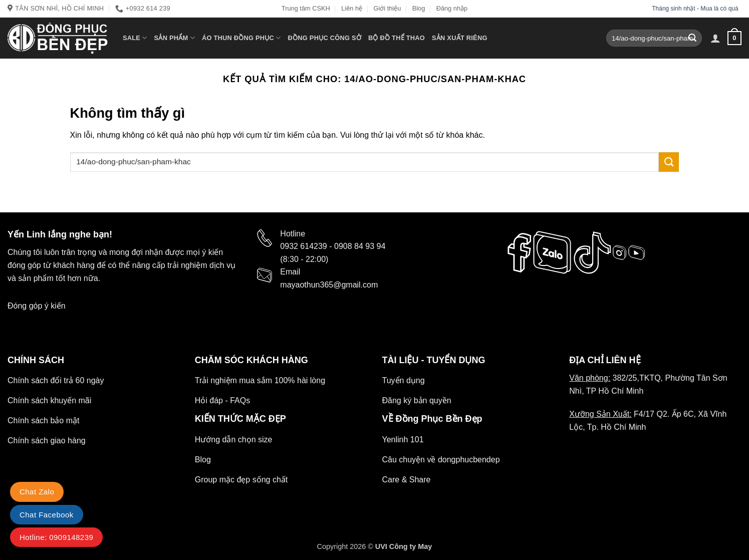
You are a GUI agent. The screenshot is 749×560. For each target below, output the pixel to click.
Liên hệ (352, 8)
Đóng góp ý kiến (37, 306)
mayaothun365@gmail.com (329, 285)
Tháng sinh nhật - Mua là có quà (696, 9)
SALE (135, 38)
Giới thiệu (387, 8)
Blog (419, 8)
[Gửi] (692, 38)
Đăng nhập (452, 8)
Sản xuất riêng (460, 38)
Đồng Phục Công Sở (325, 38)
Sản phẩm (175, 38)
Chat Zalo (37, 492)
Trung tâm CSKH (306, 8)
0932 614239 (303, 246)
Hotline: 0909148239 (56, 537)
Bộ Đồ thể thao (397, 38)
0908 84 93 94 (360, 246)
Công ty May (411, 546)
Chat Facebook (47, 515)
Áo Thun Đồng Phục (241, 38)
